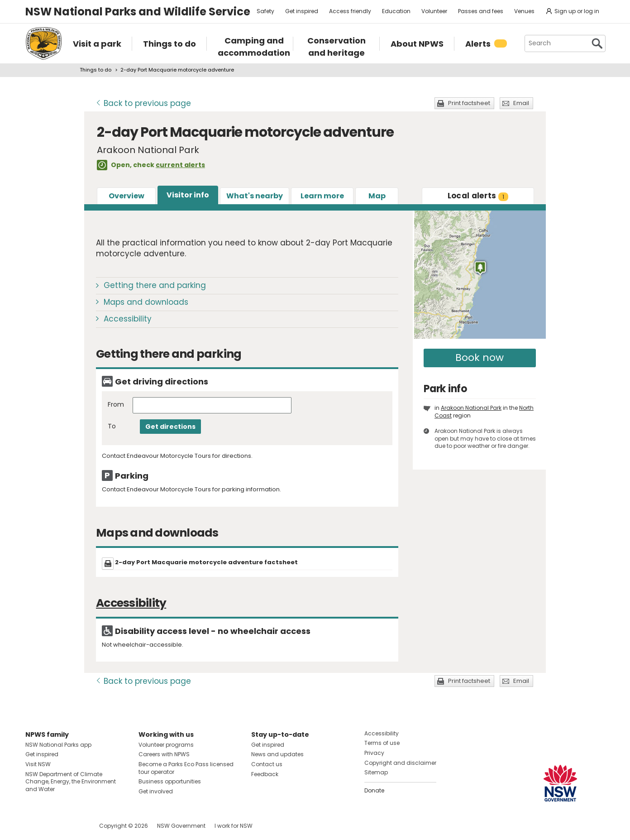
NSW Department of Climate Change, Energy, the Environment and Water (71, 782)
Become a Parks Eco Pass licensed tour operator (186, 768)
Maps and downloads (146, 302)
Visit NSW (38, 764)
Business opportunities (170, 781)
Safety (265, 11)
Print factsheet (469, 103)
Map (377, 196)
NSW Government (181, 826)
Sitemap (376, 772)
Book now (480, 358)
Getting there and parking (155, 285)
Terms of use (382, 743)
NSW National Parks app (58, 745)
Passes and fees (481, 11)
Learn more (322, 196)
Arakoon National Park (471, 408)
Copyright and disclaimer (400, 763)
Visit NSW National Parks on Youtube (73, 826)
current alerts (180, 165)
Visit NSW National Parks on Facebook (34, 826)
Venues (524, 11)
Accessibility (128, 319)
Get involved (156, 791)
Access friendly (350, 11)
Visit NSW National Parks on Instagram (53, 826)
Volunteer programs (166, 745)
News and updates (277, 754)
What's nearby (255, 196)
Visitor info (188, 195)
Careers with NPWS (164, 754)
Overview (126, 196)
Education (396, 11)
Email (521, 103)
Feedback (265, 774)
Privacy (374, 753)
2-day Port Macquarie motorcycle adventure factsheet (206, 562)
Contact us (267, 764)
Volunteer (434, 11)
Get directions (170, 427)
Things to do (95, 70)
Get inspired (302, 11)
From (116, 405)
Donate (374, 790)
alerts (478, 196)
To (112, 426)
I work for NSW (234, 826)
